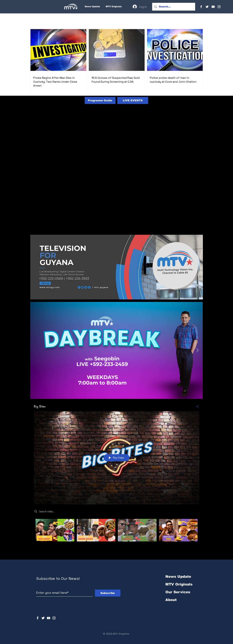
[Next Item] (198, 350)
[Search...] (173, 7)
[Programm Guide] (100, 100)
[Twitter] (207, 7)
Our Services (178, 592)
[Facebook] (201, 7)
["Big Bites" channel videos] (117, 534)
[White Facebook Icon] (38, 618)
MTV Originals (179, 584)
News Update (178, 576)
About (171, 600)
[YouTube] (213, 7)
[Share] (196, 406)
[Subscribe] (108, 593)
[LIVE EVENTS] (133, 100)
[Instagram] (219, 7)
